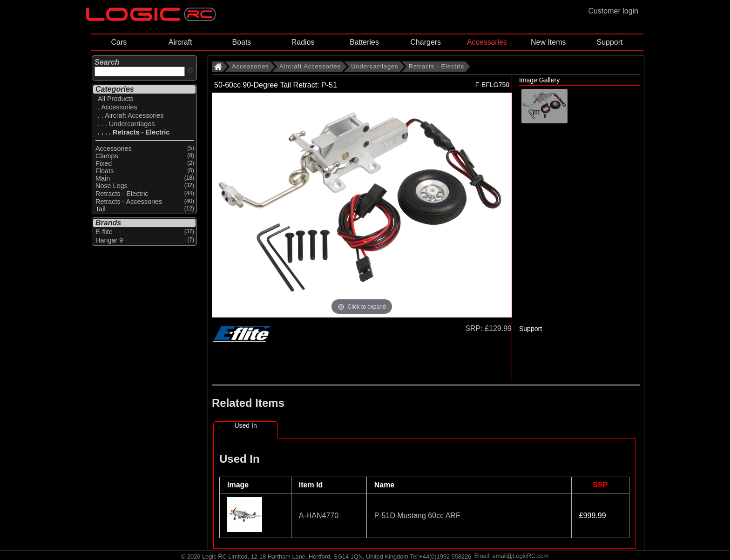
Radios (303, 42)
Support (609, 42)
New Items (548, 42)
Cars (119, 42)
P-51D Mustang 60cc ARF (417, 516)
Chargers (426, 42)
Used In (245, 425)
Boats (241, 42)
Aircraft (180, 42)
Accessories (487, 42)
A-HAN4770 (319, 516)
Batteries (364, 42)
